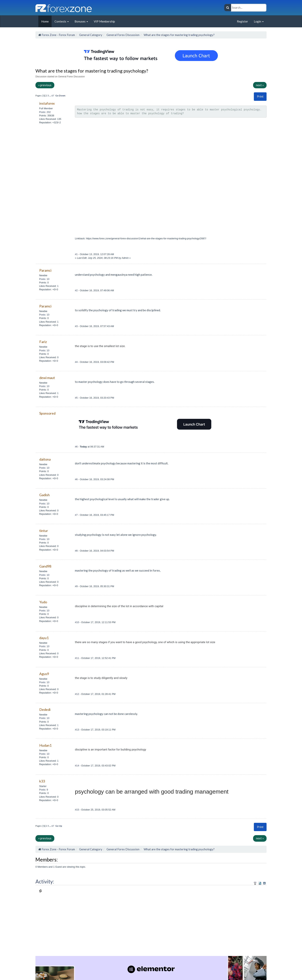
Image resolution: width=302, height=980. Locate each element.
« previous (45, 85)
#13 (77, 730)
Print (260, 96)
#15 (77, 810)
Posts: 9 (44, 790)
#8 (77, 551)
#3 (77, 326)
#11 (77, 658)
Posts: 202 (45, 112)
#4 (77, 362)
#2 (77, 290)
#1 (77, 254)
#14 (77, 766)
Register (242, 21)
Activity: (45, 881)
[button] (260, 96)
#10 (77, 622)
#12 (77, 694)
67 (53, 96)
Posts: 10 (44, 279)
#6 (77, 447)
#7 (77, 515)
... (50, 96)
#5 (77, 398)
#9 (77, 586)
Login (259, 21)
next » (260, 85)
